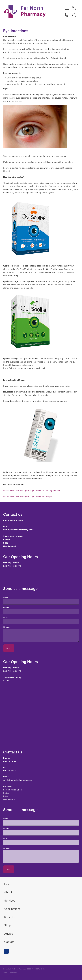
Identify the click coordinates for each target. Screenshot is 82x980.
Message (7, 627)
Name (6, 598)
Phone (6, 607)
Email (6, 617)
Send (9, 648)
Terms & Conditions (10, 973)
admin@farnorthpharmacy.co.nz (18, 780)
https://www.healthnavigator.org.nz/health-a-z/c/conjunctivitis (32, 490)
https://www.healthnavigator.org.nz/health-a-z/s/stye (27, 496)
